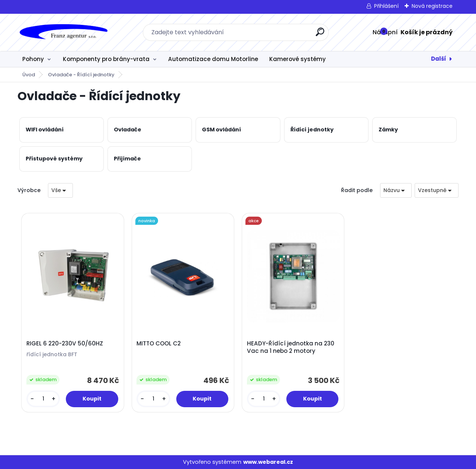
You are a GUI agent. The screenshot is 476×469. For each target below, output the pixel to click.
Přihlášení (386, 6)
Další (439, 59)
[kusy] (43, 399)
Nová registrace (432, 6)
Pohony (33, 59)
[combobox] (396, 190)
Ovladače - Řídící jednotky (81, 75)
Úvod (29, 75)
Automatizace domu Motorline (213, 59)
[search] (320, 35)
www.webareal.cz (268, 462)
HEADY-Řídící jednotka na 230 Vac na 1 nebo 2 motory (291, 347)
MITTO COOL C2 (159, 344)
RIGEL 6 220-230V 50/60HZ (65, 344)
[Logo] (63, 32)
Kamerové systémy (297, 59)
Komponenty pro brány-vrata (106, 59)
